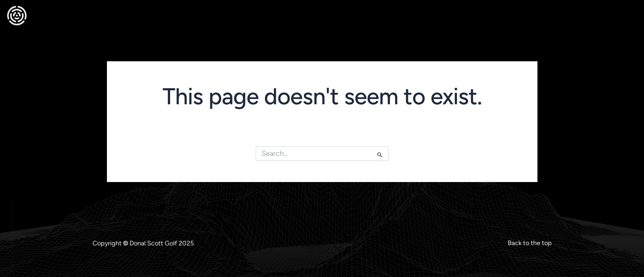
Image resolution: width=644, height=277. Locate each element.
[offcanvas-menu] (629, 11)
